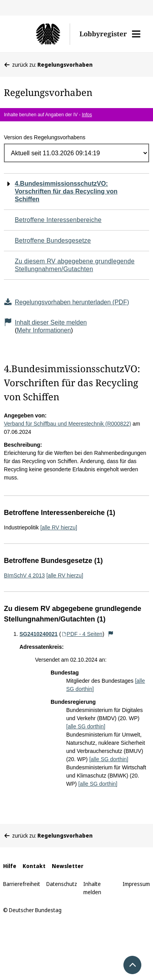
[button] (136, 34)
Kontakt (34, 866)
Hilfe (10, 866)
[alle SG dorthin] (86, 726)
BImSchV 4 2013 (24, 575)
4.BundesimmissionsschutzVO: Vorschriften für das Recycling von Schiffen (66, 191)
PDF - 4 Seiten (82, 634)
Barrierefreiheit (22, 884)
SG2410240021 (39, 634)
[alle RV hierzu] (59, 527)
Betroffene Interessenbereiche (58, 220)
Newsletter (68, 866)
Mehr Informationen (44, 330)
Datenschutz (62, 884)
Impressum (136, 884)
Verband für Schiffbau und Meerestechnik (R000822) (68, 424)
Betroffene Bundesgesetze (53, 241)
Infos (87, 115)
